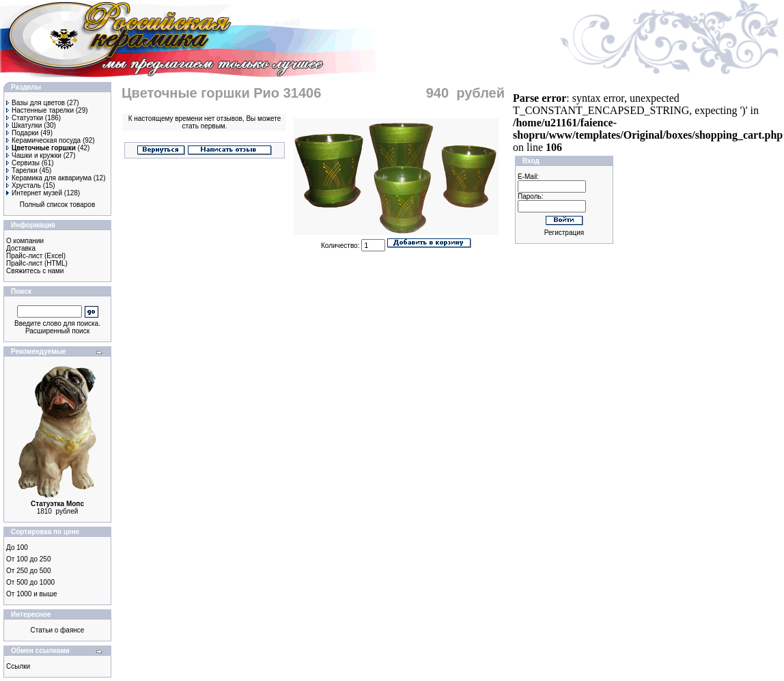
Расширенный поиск (57, 331)
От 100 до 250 (28, 559)
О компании (25, 241)
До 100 (17, 547)
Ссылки (18, 666)
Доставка (21, 248)
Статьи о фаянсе (58, 630)
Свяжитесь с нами (35, 271)
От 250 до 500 (28, 571)
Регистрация (564, 233)
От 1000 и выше (32, 594)
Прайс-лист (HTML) (37, 263)
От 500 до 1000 (30, 582)
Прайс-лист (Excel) (36, 256)
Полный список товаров (58, 205)
